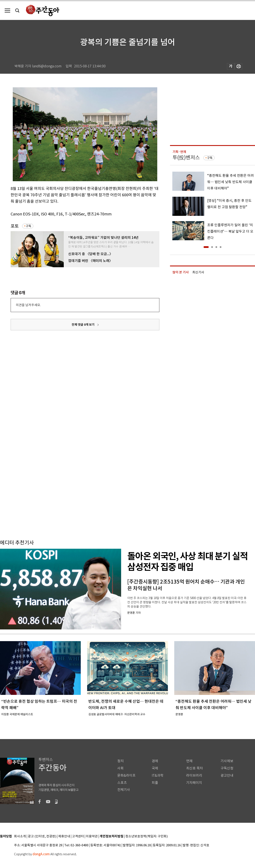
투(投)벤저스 (186, 158)
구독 (28, 226)
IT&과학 (158, 775)
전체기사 (124, 790)
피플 (155, 783)
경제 (155, 761)
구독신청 (227, 768)
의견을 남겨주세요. (28, 305)
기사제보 (227, 761)
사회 (120, 768)
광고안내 (227, 775)
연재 (189, 761)
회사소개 (20, 836)
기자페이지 (194, 783)
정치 (120, 761)
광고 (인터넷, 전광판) (42, 836)
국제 (155, 768)
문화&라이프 (126, 775)
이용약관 (92, 836)
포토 (15, 226)
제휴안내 (64, 836)
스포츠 (122, 783)
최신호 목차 (195, 768)
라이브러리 (194, 775)
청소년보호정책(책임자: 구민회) (147, 836)
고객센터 (78, 836)
